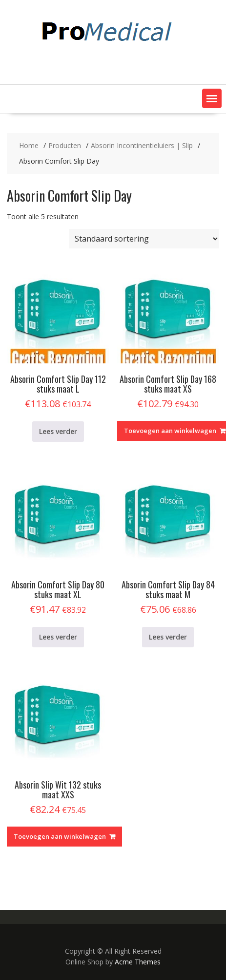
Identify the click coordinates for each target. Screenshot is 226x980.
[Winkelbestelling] (144, 239)
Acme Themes (138, 962)
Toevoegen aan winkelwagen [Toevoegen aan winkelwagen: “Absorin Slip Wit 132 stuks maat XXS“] (60, 836)
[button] (212, 98)
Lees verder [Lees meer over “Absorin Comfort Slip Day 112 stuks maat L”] (58, 431)
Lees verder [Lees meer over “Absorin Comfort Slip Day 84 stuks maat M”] (168, 637)
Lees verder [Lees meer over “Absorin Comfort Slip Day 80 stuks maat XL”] (58, 637)
